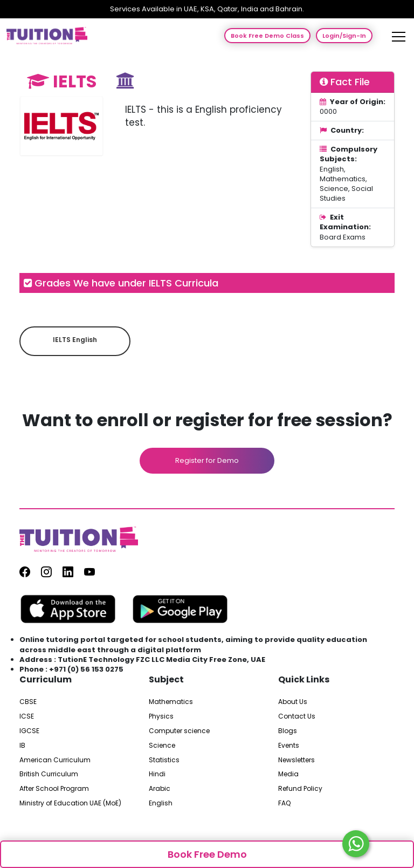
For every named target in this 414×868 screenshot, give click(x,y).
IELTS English (75, 340)
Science (162, 746)
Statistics (164, 760)
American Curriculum (55, 760)
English (161, 803)
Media (288, 774)
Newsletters (296, 760)
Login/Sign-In (344, 36)
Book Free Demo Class (267, 36)
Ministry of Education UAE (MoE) (70, 803)
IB (22, 746)
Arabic (160, 789)
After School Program (54, 789)
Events (289, 746)
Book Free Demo (207, 854)
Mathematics (171, 702)
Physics (161, 716)
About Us (293, 702)
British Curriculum (49, 774)
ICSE (27, 716)
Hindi (157, 774)
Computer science (179, 731)
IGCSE (29, 731)
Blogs (288, 731)
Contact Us (297, 716)
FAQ (284, 803)
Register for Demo (207, 460)
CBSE (28, 702)
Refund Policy (300, 789)
